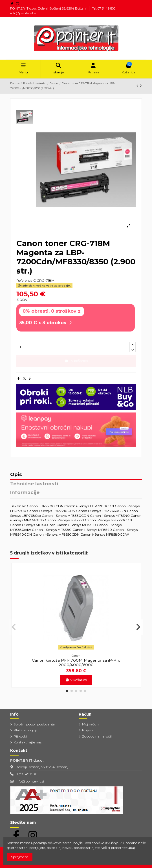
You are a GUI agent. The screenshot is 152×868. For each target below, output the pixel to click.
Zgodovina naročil (97, 736)
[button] (67, 691)
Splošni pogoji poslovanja (34, 724)
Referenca (24, 280)
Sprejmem (20, 857)
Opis (16, 475)
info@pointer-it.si (23, 13)
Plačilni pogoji (25, 730)
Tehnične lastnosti (34, 484)
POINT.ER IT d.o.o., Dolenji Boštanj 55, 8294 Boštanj (49, 8)
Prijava (88, 730)
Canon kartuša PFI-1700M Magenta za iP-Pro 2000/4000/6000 (76, 662)
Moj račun (90, 724)
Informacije (25, 493)
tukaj (131, 848)
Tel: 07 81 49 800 (104, 8)
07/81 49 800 (27, 774)
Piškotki (20, 736)
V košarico (76, 680)
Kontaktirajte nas (27, 742)
